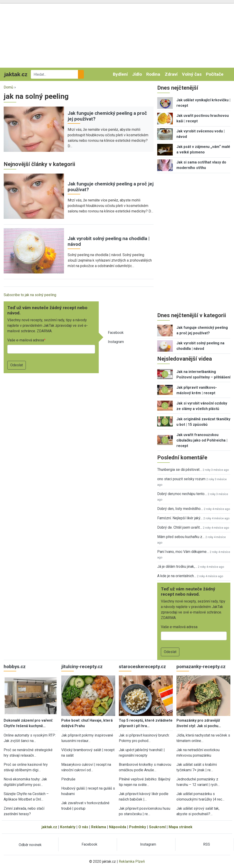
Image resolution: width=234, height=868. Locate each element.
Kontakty (68, 827)
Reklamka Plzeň (132, 861)
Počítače (215, 74)
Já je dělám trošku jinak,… (177, 567)
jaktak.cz (49, 827)
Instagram (116, 342)
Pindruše (68, 779)
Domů (8, 87)
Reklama (99, 827)
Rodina (153, 74)
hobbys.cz (15, 667)
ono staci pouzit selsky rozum (181, 479)
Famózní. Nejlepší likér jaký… (180, 518)
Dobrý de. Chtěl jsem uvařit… (180, 527)
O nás (83, 827)
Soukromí (157, 827)
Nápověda (118, 827)
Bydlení (120, 74)
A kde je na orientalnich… (177, 576)
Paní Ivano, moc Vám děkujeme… (183, 552)
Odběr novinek (30, 845)
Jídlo (137, 74)
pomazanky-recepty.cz (201, 667)
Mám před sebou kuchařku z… (181, 537)
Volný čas (192, 74)
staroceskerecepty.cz (142, 667)
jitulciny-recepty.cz (82, 667)
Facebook (116, 333)
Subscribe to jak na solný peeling (30, 295)
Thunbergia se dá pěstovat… (179, 470)
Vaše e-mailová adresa (26, 340)
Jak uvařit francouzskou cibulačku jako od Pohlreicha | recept (202, 440)
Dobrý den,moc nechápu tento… (182, 494)
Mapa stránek (181, 827)
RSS (207, 844)
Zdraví (171, 74)
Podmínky (138, 827)
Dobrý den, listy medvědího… (180, 509)
